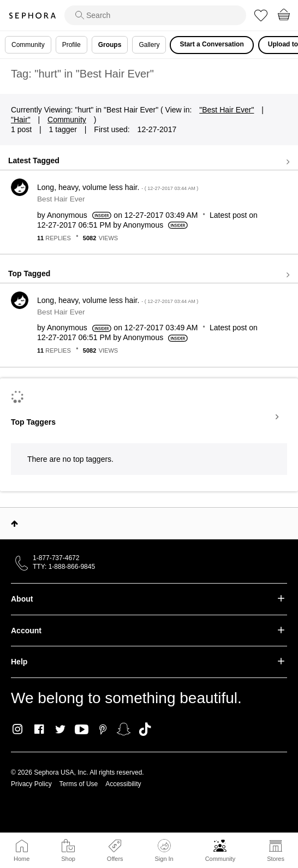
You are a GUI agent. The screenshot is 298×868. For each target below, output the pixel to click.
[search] (155, 15)
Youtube (82, 730)
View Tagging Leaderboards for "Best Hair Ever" (149, 417)
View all (149, 162)
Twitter (60, 729)
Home (22, 859)
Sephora (32, 16)
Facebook (39, 729)
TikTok (145, 729)
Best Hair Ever (61, 199)
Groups (110, 45)
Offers (115, 859)
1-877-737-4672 (56, 558)
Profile (71, 45)
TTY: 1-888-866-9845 (64, 567)
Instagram (18, 729)
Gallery (149, 45)
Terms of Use (79, 784)
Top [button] (14, 524)
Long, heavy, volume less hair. (118, 187)
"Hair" (21, 120)
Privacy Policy (31, 784)
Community (220, 859)
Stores (276, 859)
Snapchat (124, 729)
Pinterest (103, 729)
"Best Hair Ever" (227, 110)
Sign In (164, 851)
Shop (68, 859)
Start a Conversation (211, 44)
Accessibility (123, 784)
